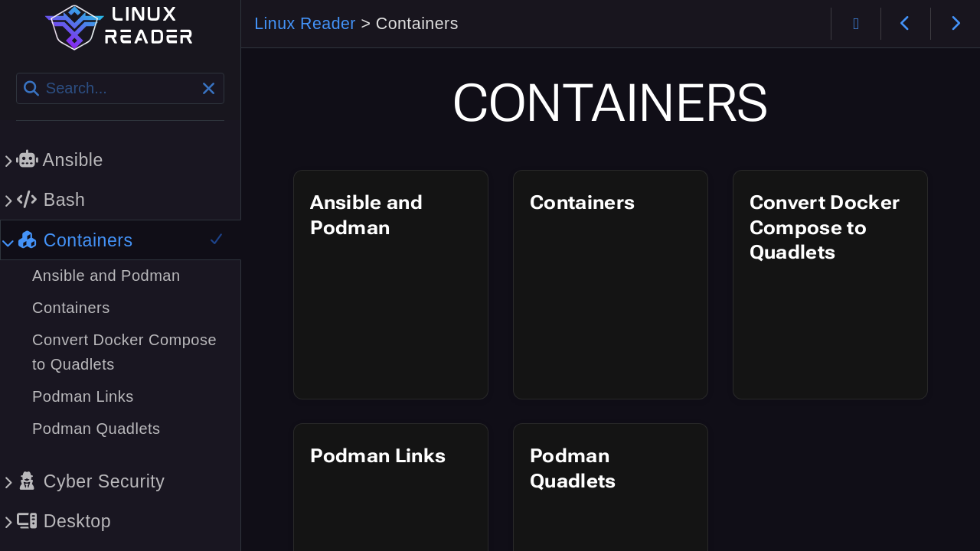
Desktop (64, 521)
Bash (51, 200)
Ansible (60, 160)
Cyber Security (90, 481)
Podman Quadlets (573, 468)
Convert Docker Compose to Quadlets (825, 228)
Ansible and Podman (366, 215)
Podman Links (378, 456)
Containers (583, 202)
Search (17, 73)
